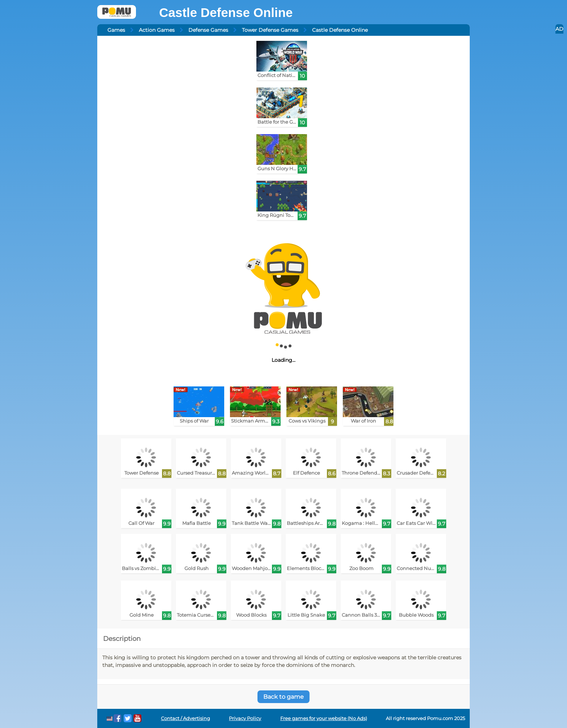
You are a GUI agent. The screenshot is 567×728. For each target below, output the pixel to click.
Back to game (283, 697)
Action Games (157, 30)
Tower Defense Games (270, 30)
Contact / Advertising (186, 718)
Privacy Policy (245, 718)
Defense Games (208, 30)
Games (116, 30)
